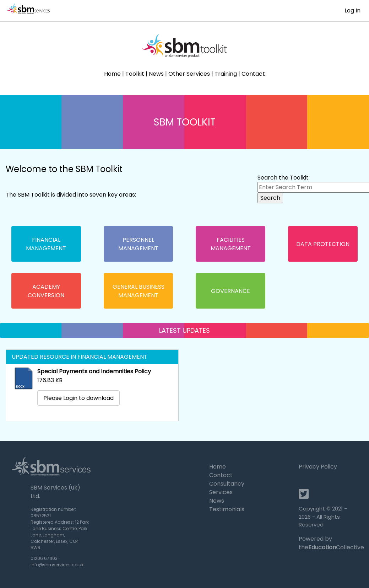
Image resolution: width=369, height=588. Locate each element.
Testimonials (227, 509)
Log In (352, 10)
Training (226, 74)
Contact (253, 74)
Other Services (189, 74)
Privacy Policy (318, 467)
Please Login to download (78, 398)
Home (112, 74)
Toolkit (135, 74)
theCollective (331, 547)
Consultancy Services (227, 488)
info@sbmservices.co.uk (57, 565)
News (156, 74)
